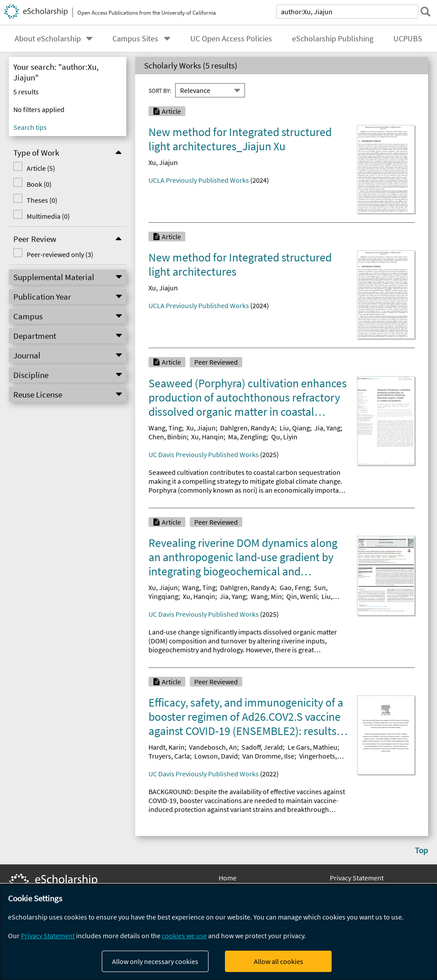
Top (421, 850)
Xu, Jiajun (163, 162)
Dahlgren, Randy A (247, 428)
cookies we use (184, 936)
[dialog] (218, 932)
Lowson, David (216, 756)
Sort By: (160, 90)
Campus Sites (135, 39)
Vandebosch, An (213, 747)
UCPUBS (408, 39)
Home (228, 878)
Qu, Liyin (284, 437)
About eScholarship (48, 39)
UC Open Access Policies (231, 39)
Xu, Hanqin (207, 437)
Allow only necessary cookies (155, 961)
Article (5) (41, 168)
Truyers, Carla (169, 756)
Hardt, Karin (166, 747)
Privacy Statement (357, 878)
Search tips (30, 127)
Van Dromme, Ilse (268, 756)
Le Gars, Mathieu (313, 747)
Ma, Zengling (247, 437)
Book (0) (39, 184)
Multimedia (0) (48, 216)
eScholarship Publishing (333, 39)
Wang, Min (266, 596)
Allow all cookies (279, 961)
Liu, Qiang (295, 428)
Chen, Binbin (168, 437)
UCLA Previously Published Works (199, 180)
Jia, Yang (327, 428)
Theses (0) (42, 200)
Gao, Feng (295, 587)
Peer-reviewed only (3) (60, 254)
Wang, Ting (165, 428)
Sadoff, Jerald (262, 747)
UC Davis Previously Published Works (204, 454)
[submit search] (425, 12)
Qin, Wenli (302, 596)
